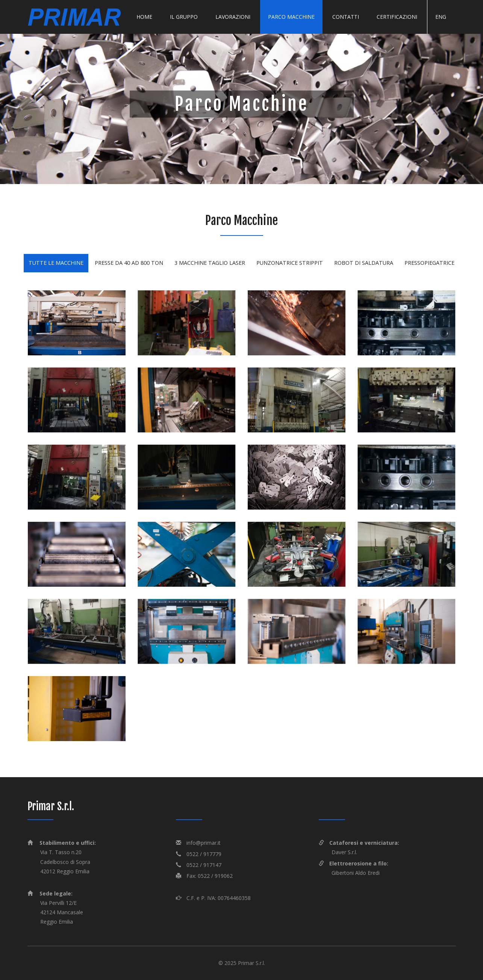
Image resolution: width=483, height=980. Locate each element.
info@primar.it (204, 843)
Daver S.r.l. (344, 852)
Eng (441, 17)
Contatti (346, 17)
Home (144, 17)
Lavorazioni (233, 17)
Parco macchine (291, 17)
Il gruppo (184, 17)
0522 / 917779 (204, 854)
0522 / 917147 (204, 865)
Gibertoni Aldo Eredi (356, 873)
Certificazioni (397, 17)
